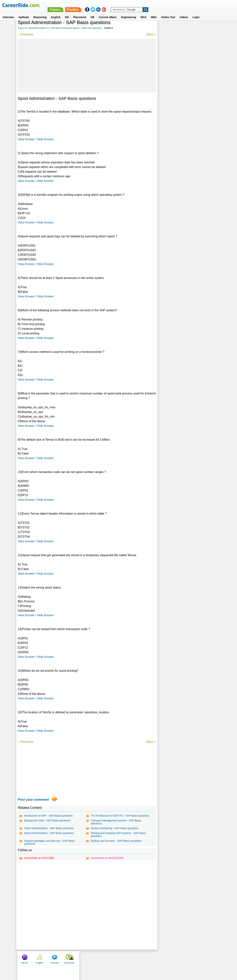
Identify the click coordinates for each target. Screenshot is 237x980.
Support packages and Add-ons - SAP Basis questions (49, 842)
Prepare (141, 5)
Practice (159, 5)
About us (85, 958)
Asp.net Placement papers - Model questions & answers (187, 110)
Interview (8, 13)
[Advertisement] (87, 66)
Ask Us (132, 958)
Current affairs (108, 13)
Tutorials (195, 28)
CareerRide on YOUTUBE (39, 858)
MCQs (165, 28)
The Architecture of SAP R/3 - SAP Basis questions (120, 816)
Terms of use (117, 958)
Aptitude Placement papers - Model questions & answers (188, 90)
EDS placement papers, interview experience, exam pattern (186, 129)
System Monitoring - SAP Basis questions (114, 828)
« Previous (26, 34)
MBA (154, 13)
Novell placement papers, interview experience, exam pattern (188, 100)
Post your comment (33, 800)
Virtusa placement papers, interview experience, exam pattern (188, 139)
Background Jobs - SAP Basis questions (47, 820)
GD (67, 13)
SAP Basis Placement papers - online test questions (76, 28)
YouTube (145, 958)
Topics (21, 28)
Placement (80, 13)
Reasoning (40, 13)
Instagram (159, 958)
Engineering (129, 13)
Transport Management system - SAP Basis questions (116, 822)
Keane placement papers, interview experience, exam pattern (188, 120)
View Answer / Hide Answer (36, 139)
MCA (143, 13)
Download (210, 28)
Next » (151, 34)
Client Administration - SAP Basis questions (49, 828)
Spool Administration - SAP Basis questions (49, 833)
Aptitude (24, 13)
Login (196, 13)
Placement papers (37, 28)
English (56, 13)
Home (73, 958)
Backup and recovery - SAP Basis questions (116, 841)
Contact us (100, 958)
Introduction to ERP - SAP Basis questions (48, 816)
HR (92, 13)
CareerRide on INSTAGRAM (107, 858)
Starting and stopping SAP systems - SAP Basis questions (118, 835)
